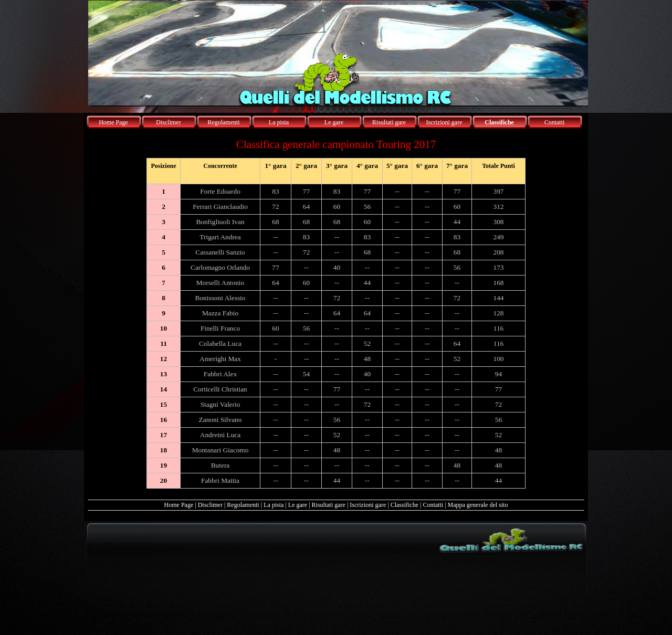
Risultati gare (329, 505)
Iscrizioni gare (368, 505)
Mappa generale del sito (477, 505)
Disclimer (210, 505)
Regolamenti (243, 505)
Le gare (298, 505)
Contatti (433, 505)
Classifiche (405, 505)
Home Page (179, 505)
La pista (274, 505)
